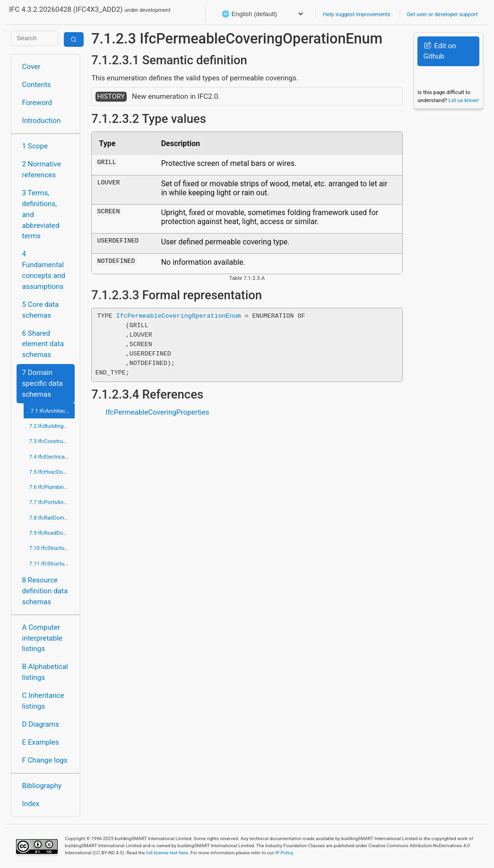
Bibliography (42, 786)
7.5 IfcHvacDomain (52, 472)
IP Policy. (285, 853)
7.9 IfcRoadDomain (52, 533)
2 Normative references (42, 169)
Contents (37, 85)
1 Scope (35, 146)
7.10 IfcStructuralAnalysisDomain (52, 548)
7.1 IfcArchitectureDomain (53, 411)
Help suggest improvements (356, 14)
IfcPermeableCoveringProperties (158, 412)
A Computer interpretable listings (42, 638)
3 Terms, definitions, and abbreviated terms (41, 214)
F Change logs (45, 760)
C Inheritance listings (43, 701)
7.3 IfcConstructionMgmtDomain (52, 441)
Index (31, 804)
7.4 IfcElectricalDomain (52, 457)
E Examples (41, 742)
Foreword (37, 103)
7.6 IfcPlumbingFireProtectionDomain (52, 487)
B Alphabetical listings (45, 672)
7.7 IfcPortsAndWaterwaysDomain (52, 502)
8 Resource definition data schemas (45, 591)
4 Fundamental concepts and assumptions (44, 270)
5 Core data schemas (41, 310)
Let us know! (464, 100)
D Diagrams (41, 724)
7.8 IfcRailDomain (51, 518)
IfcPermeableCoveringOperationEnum (179, 316)
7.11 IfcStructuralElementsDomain (52, 564)
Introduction (42, 121)
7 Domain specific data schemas (43, 383)
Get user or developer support (442, 14)
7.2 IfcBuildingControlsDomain (52, 426)
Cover (31, 67)
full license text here (167, 853)
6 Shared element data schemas (43, 344)
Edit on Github (440, 51)
